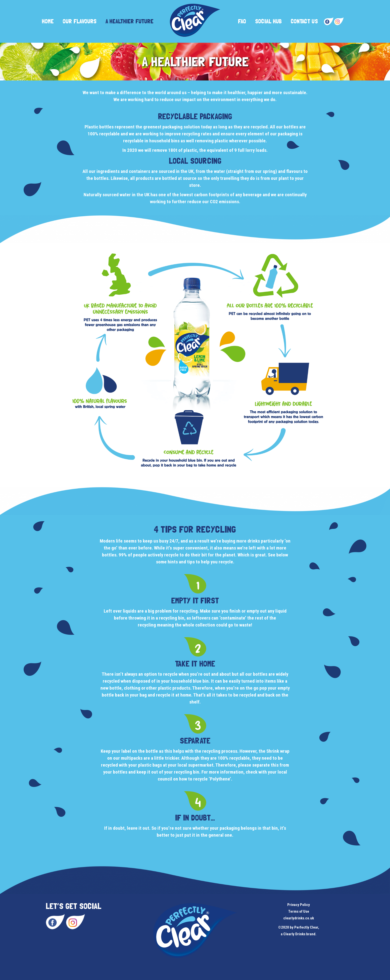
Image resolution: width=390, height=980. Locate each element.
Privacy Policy (299, 905)
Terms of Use (299, 911)
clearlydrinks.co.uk (299, 918)
